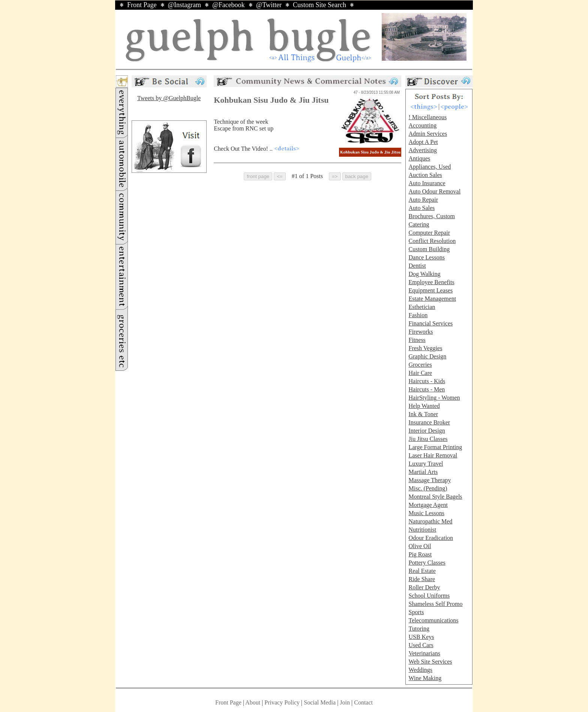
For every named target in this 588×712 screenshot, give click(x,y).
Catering (419, 224)
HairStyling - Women (434, 398)
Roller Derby (424, 587)
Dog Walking (424, 274)
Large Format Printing (435, 447)
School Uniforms (429, 596)
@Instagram (185, 5)
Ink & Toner (423, 414)
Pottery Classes (427, 563)
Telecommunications (433, 620)
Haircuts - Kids (427, 381)
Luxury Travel (426, 464)
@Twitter (269, 5)
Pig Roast (420, 554)
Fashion (418, 315)
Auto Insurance (427, 183)
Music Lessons (426, 513)
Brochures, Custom (432, 216)
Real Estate (422, 571)
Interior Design (427, 431)
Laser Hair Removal (433, 455)
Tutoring (419, 629)
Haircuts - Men (427, 389)
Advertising (423, 150)
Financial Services (430, 323)
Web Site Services (430, 662)
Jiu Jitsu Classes (428, 439)
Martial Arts (423, 472)
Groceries (420, 365)
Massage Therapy (430, 480)
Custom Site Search (319, 5)
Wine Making (425, 678)
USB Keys (421, 637)
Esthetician (422, 307)
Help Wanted (424, 406)
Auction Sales (425, 175)
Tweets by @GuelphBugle (169, 98)
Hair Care (420, 373)
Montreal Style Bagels (435, 497)
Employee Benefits (431, 282)
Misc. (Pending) (428, 488)
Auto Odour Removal (434, 191)
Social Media (320, 702)
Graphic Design (427, 356)
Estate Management (432, 299)
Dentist (417, 266)
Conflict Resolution (432, 241)
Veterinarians (424, 653)
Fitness (417, 340)
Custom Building (429, 249)
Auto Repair (423, 200)
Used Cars (421, 645)
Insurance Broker (429, 422)
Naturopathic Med (430, 521)
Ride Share (422, 579)
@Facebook (229, 5)
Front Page (142, 5)
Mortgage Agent (428, 505)
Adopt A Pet (423, 142)
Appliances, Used (430, 167)
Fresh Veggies (425, 348)
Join (346, 702)
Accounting (422, 125)
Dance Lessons (426, 257)
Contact (363, 702)
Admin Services (428, 134)
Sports (416, 612)
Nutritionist (422, 530)
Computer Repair (429, 233)
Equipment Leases (430, 290)
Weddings (420, 670)
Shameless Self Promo (435, 604)
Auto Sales (421, 208)
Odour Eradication (431, 538)
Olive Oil (420, 546)
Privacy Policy (282, 702)
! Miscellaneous (427, 117)
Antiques (419, 158)
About (253, 702)
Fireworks (421, 332)
